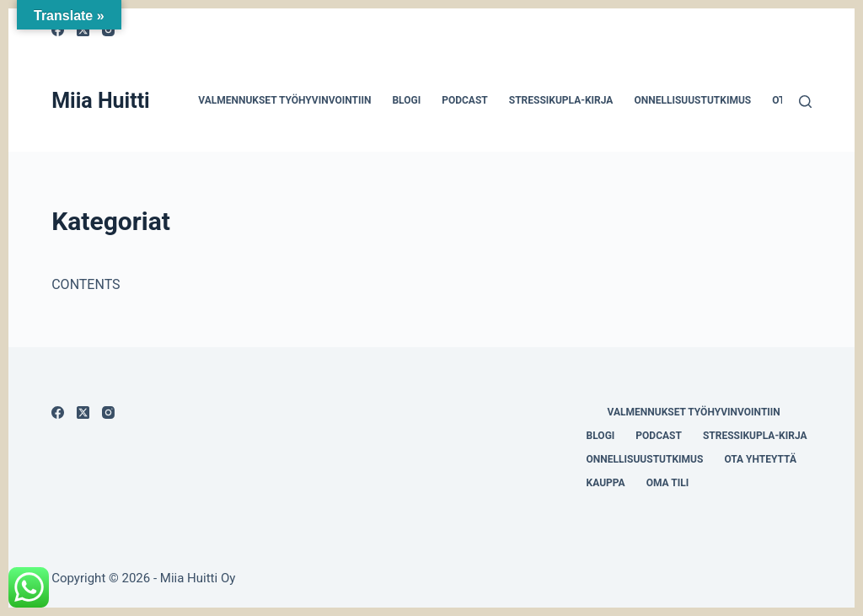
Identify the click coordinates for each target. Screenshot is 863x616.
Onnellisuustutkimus (692, 100)
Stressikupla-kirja (561, 100)
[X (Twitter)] (83, 412)
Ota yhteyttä (760, 459)
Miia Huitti (101, 101)
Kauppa (606, 483)
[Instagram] (108, 412)
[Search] (805, 102)
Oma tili (668, 483)
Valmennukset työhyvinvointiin (284, 100)
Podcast (465, 100)
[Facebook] (58, 412)
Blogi (406, 100)
